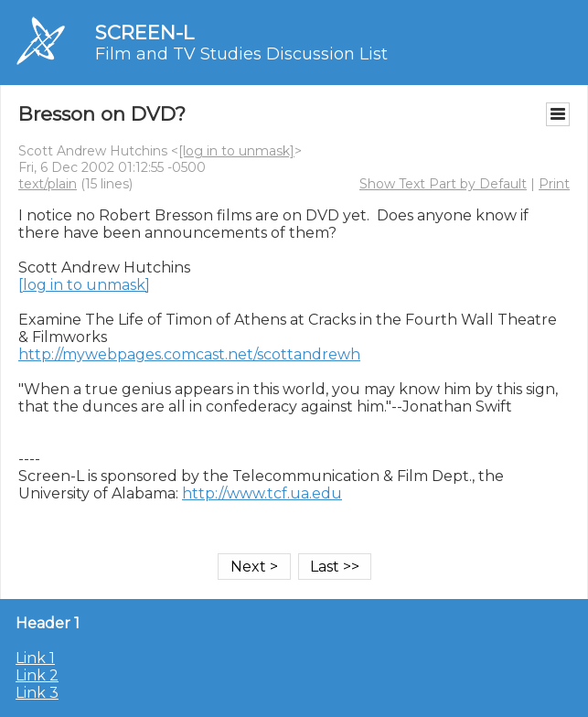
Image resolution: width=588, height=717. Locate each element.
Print (554, 184)
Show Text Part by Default (443, 184)
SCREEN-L (144, 32)
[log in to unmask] (236, 151)
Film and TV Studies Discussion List (241, 54)
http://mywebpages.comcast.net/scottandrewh (189, 354)
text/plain (48, 184)
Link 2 (37, 675)
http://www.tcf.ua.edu (262, 493)
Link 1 (35, 658)
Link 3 (37, 693)
